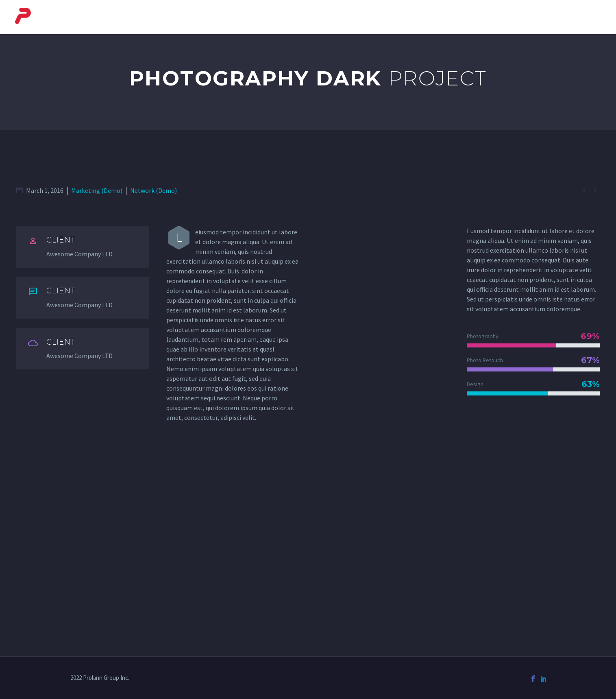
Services (540, 17)
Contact (586, 17)
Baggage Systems (391, 17)
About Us (255, 17)
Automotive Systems (473, 17)
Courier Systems (316, 17)
